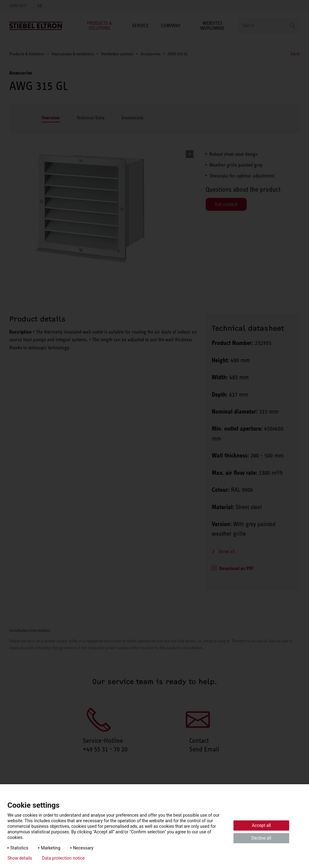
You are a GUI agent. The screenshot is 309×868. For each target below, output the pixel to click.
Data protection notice (63, 858)
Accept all (261, 825)
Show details (20, 858)
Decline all (261, 838)
